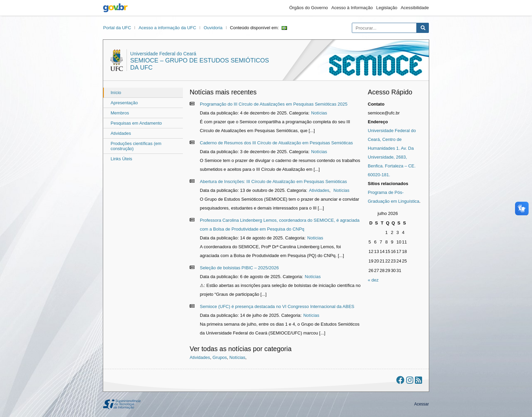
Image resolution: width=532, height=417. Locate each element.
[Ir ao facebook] (400, 380)
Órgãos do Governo (308, 8)
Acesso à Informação (352, 8)
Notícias (319, 113)
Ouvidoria (213, 28)
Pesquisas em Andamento (136, 123)
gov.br (115, 8)
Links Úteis (121, 159)
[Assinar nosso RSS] (419, 380)
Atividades (121, 133)
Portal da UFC (117, 28)
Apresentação (124, 103)
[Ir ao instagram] (410, 380)
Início (116, 93)
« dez (373, 280)
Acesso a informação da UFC (167, 28)
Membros (120, 113)
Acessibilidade (415, 8)
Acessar (422, 404)
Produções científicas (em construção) (136, 146)
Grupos (220, 357)
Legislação (387, 8)
